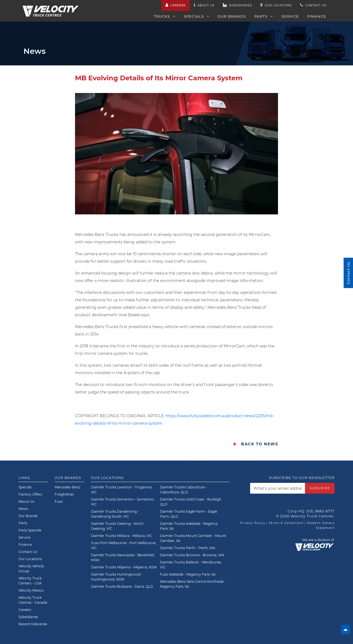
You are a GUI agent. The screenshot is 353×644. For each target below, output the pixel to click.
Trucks (165, 16)
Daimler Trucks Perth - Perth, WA (188, 548)
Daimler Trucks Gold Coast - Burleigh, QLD (191, 502)
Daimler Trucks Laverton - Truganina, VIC (122, 490)
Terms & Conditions (286, 523)
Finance (317, 16)
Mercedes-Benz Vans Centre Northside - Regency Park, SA (193, 584)
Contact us (313, 5)
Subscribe (320, 488)
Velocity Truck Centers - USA (30, 581)
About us (204, 5)
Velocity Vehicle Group (31, 569)
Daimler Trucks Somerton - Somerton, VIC (123, 502)
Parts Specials (30, 530)
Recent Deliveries (33, 624)
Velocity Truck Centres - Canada (33, 600)
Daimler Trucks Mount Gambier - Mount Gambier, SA (193, 538)
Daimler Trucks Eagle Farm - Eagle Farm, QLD (188, 514)
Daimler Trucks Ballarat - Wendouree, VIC (191, 565)
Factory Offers (30, 494)
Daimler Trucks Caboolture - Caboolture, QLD (183, 490)
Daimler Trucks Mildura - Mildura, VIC (122, 536)
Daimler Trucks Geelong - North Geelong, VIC (117, 526)
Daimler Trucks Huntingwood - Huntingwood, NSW (117, 577)
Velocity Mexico (31, 590)
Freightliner (64, 494)
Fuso (59, 501)
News (23, 509)
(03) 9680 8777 (320, 511)
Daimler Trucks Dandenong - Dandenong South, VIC (115, 514)
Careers (176, 5)
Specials (196, 16)
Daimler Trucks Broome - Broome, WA (192, 555)
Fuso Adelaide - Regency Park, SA (188, 574)
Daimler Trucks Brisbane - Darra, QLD (122, 586)
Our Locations (276, 5)
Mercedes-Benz (67, 487)
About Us (26, 501)
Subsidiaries (237, 5)
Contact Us (28, 552)
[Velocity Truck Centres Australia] (51, 8)
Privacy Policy (253, 523)
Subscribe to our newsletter (302, 478)
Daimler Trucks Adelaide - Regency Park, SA (189, 526)
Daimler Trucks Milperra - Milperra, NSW (124, 567)
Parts (264, 16)
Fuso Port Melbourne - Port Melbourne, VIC (124, 545)
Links (24, 478)
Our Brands (232, 16)
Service (290, 16)
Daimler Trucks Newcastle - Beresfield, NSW (123, 557)
